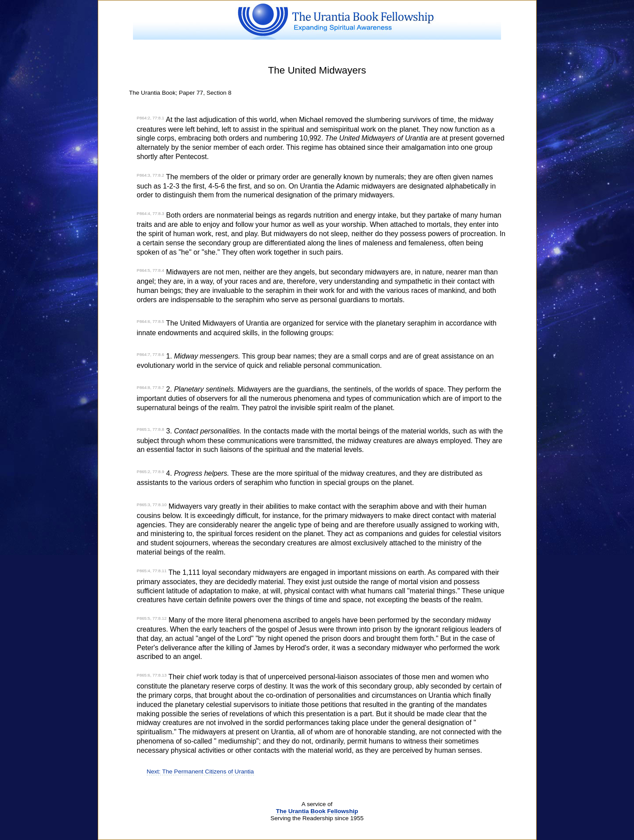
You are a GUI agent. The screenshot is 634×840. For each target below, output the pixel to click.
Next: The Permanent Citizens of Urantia (200, 772)
